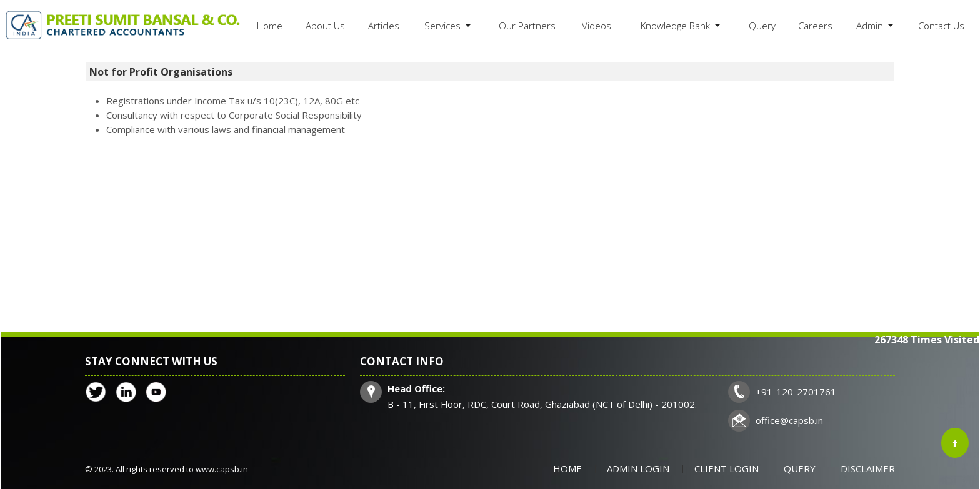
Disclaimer (868, 468)
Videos (597, 26)
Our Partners (527, 26)
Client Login (727, 468)
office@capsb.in (789, 420)
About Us (325, 26)
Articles (384, 26)
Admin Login (638, 468)
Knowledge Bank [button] (677, 26)
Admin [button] (871, 26)
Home (270, 26)
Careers (815, 26)
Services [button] (444, 26)
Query (762, 26)
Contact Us (941, 26)
